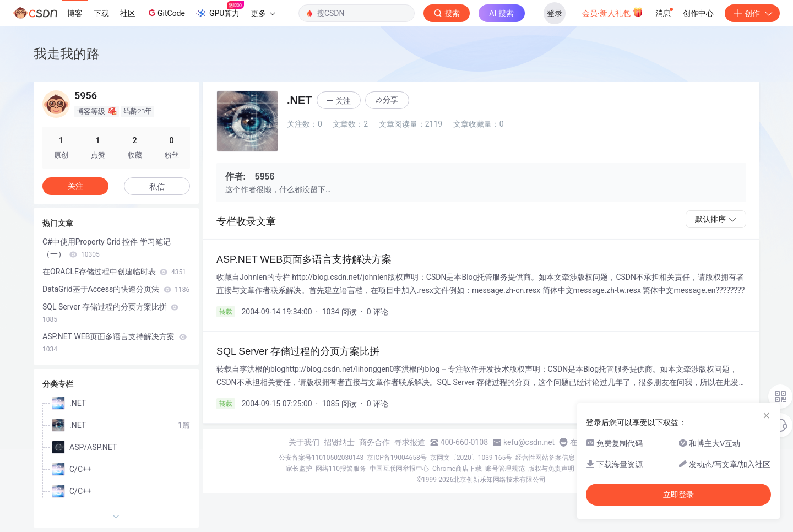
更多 (263, 13)
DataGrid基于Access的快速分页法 (116, 289)
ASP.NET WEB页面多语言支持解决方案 (115, 343)
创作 (752, 13)
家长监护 (299, 469)
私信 (157, 187)
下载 (101, 13)
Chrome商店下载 (457, 469)
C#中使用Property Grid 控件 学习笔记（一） (107, 248)
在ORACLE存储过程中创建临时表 (114, 272)
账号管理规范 (505, 469)
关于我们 (304, 442)
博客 (75, 13)
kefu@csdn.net (529, 442)
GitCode (166, 13)
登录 (555, 13)
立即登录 (678, 495)
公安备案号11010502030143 (321, 458)
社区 (128, 13)
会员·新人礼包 (613, 12)
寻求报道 (410, 442)
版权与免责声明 (551, 469)
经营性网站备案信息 (545, 458)
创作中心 (698, 13)
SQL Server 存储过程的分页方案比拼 (110, 313)
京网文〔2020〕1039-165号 (471, 458)
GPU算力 (220, 10)
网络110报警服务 (341, 469)
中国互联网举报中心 (399, 469)
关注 (75, 186)
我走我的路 (67, 54)
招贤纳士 (339, 442)
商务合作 (374, 442)
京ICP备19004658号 (397, 458)
